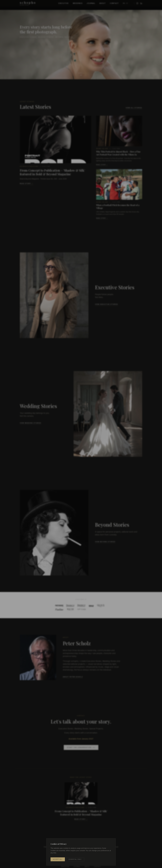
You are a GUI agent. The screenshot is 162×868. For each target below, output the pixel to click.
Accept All (58, 859)
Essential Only (75, 859)
